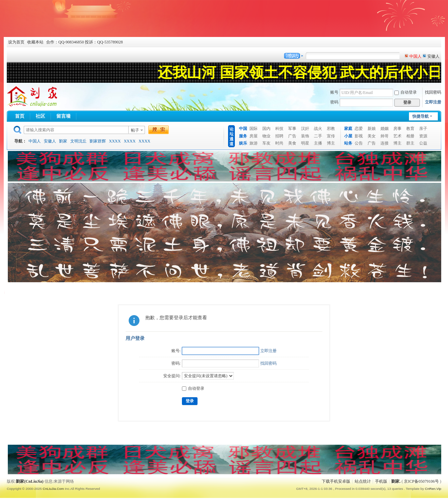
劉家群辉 (98, 141)
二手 (318, 136)
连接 (385, 143)
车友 (266, 143)
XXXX (115, 141)
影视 (359, 136)
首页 (20, 116)
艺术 (397, 136)
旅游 (254, 143)
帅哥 (385, 136)
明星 (305, 143)
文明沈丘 (78, 141)
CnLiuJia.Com (53, 489)
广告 (292, 136)
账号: (176, 351)
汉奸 (305, 129)
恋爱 (359, 129)
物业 (266, 136)
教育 (410, 129)
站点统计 (363, 481)
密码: (176, 363)
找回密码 (433, 92)
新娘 (372, 129)
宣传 (331, 136)
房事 (397, 129)
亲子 (423, 129)
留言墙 (63, 116)
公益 (423, 143)
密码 (334, 102)
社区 (40, 116)
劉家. (396, 481)
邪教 (331, 129)
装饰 (305, 136)
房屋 (254, 136)
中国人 (35, 141)
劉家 (63, 141)
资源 (423, 136)
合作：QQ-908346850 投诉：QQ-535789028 (85, 42)
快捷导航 (421, 116)
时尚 (279, 143)
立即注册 (433, 102)
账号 (334, 92)
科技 (279, 129)
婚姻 (385, 129)
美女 (372, 136)
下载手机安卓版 (336, 481)
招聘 (279, 136)
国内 (266, 129)
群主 (410, 143)
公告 (359, 143)
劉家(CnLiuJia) (30, 481)
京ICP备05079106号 (421, 481)
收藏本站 (35, 42)
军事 (292, 129)
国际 (254, 129)
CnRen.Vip (433, 489)
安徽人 (50, 141)
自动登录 (406, 92)
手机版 (381, 481)
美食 (292, 143)
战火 (318, 129)
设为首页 (16, 42)
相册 (410, 136)
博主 (331, 143)
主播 (318, 143)
